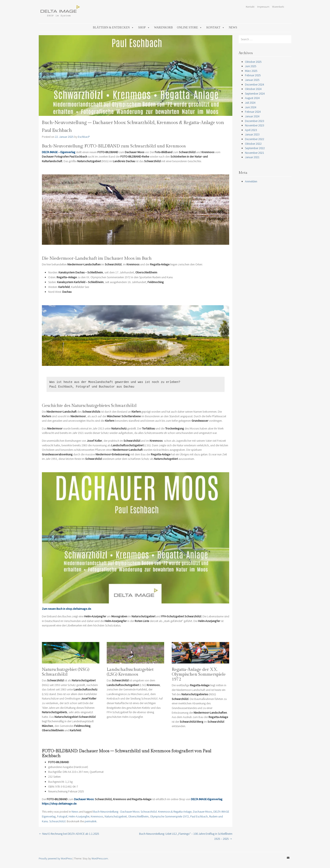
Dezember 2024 (255, 84)
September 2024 (255, 94)
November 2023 (255, 125)
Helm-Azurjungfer (79, 816)
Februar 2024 (253, 112)
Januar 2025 (252, 80)
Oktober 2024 (253, 89)
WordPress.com (100, 858)
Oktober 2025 (253, 62)
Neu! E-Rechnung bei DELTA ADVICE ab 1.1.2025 (69, 834)
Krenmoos (97, 816)
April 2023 (251, 130)
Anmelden (251, 181)
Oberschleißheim (138, 816)
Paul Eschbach (199, 816)
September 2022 (255, 148)
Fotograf (62, 816)
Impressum (263, 7)
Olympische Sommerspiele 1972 (169, 816)
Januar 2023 (252, 134)
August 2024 (252, 98)
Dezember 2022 (255, 139)
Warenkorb (278, 7)
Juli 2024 (250, 103)
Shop (144, 28)
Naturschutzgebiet (116, 816)
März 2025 (251, 71)
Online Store (190, 28)
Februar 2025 (253, 75)
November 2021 (255, 153)
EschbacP (84, 137)
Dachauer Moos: (84, 799)
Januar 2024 (252, 116)
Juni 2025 (251, 66)
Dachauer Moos (202, 812)
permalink (91, 821)
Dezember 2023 (255, 121)
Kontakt (250, 7)
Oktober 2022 (253, 144)
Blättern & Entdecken (113, 28)
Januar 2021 (252, 157)
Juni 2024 (251, 107)
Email (288, 861)
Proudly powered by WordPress (55, 858)
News (233, 27)
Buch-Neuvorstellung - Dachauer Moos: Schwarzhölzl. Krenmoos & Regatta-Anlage (142, 812)
